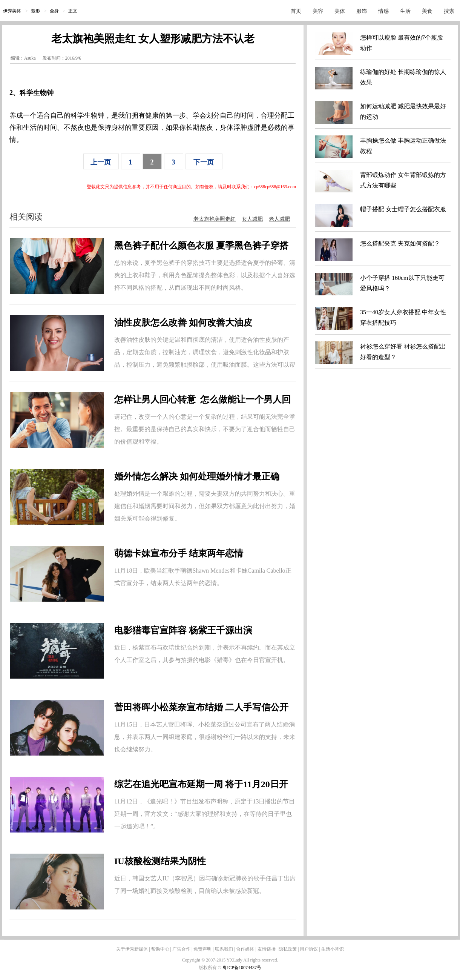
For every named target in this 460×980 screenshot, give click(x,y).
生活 (405, 11)
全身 (54, 11)
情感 (383, 11)
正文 (73, 11)
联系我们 (224, 949)
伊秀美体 (12, 11)
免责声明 (202, 949)
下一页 (204, 162)
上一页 (101, 162)
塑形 (35, 11)
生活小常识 (333, 949)
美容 (318, 11)
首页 (296, 11)
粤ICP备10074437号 (242, 968)
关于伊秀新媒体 (132, 949)
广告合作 (181, 949)
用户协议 (309, 949)
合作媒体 (245, 949)
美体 (340, 11)
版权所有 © (211, 968)
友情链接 (267, 949)
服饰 (362, 11)
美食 (427, 11)
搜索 (449, 11)
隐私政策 (288, 949)
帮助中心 (160, 949)
